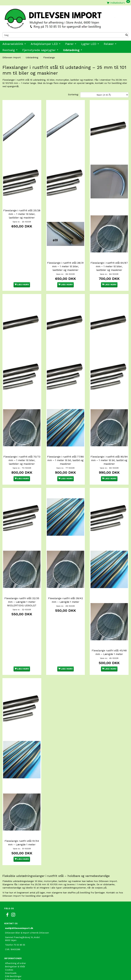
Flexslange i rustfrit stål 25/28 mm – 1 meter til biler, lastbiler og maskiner (22, 209)
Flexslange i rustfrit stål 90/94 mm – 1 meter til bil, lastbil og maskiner (109, 444)
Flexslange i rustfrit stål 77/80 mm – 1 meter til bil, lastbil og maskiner (65, 444)
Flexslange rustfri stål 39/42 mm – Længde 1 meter (65, 579)
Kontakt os (11, 961)
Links (8, 974)
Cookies (9, 938)
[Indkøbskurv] (118, 3)
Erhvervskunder (13, 948)
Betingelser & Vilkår (15, 935)
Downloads (11, 941)
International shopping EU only (21, 971)
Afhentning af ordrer (15, 932)
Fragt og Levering (14, 958)
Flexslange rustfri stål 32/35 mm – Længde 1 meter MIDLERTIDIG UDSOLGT (22, 581)
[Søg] (127, 35)
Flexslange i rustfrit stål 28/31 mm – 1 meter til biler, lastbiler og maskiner (65, 258)
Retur (8, 968)
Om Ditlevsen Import (16, 951)
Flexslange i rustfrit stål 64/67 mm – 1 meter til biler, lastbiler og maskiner (109, 258)
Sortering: (73, 94)
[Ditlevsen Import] (65, 18)
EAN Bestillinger (13, 945)
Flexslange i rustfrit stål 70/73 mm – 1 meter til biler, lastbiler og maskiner (22, 444)
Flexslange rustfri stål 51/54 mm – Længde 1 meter (22, 811)
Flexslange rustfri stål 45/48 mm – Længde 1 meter (109, 629)
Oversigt (9, 964)
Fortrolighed (11, 954)
